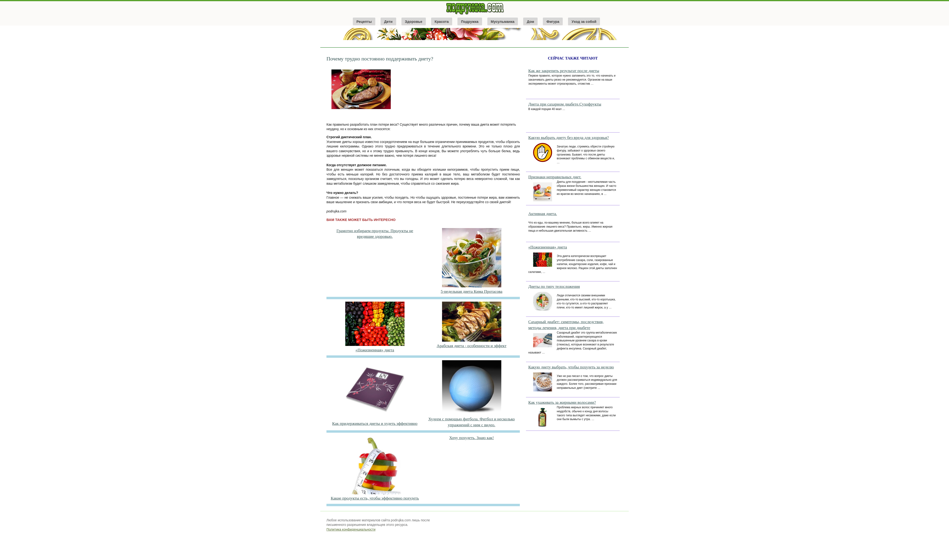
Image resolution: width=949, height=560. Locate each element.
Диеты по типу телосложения (554, 287)
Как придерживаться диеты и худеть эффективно (375, 424)
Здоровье (414, 21)
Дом (530, 21)
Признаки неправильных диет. (555, 177)
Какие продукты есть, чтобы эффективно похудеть (375, 498)
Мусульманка (503, 21)
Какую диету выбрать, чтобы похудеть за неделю (571, 367)
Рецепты (364, 21)
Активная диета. (543, 214)
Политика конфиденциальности (351, 529)
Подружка (470, 21)
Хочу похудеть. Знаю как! (471, 438)
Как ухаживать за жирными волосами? (562, 402)
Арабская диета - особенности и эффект (471, 346)
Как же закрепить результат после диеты (564, 71)
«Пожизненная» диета (375, 350)
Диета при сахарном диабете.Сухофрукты (565, 104)
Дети (388, 21)
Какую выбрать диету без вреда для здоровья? (569, 138)
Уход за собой (584, 21)
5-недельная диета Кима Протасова (472, 291)
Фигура (553, 21)
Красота (442, 21)
